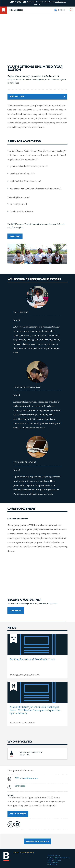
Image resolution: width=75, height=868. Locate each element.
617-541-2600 (20, 786)
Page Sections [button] (37, 97)
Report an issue (24, 853)
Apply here (15, 236)
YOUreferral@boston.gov (27, 778)
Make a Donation (18, 814)
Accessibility (53, 862)
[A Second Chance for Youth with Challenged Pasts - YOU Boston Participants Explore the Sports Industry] (37, 704)
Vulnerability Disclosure (59, 858)
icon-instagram (17, 824)
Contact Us (52, 865)
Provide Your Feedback (38, 841)
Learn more (16, 611)
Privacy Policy (54, 856)
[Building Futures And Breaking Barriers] (37, 656)
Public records (54, 860)
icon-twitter (11, 824)
